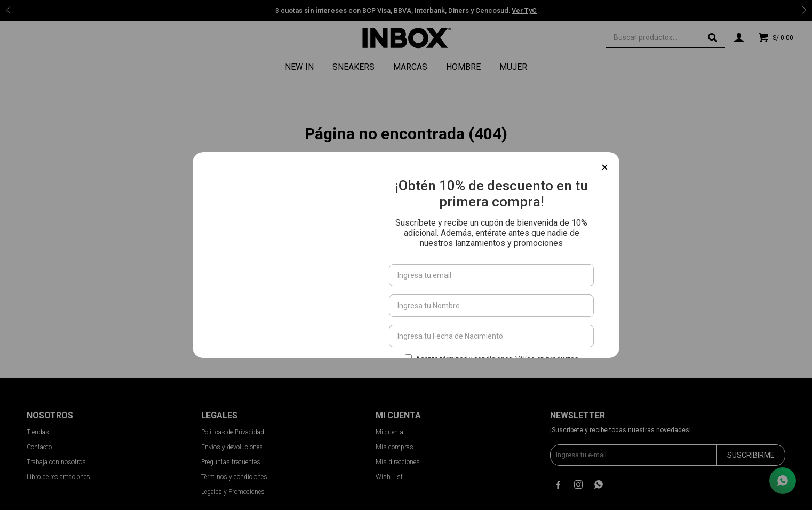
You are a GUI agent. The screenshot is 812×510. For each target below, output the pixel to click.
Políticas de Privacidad (233, 432)
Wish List (389, 477)
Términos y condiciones (234, 477)
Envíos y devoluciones (232, 447)
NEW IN (299, 67)
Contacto (39, 447)
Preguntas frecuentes (231, 462)
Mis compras (395, 447)
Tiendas (38, 432)
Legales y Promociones (233, 492)
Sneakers (353, 67)
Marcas (410, 67)
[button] (712, 37)
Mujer (513, 67)
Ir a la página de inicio (406, 198)
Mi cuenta (389, 432)
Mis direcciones (398, 462)
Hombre (463, 67)
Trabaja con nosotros (56, 462)
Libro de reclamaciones (58, 477)
